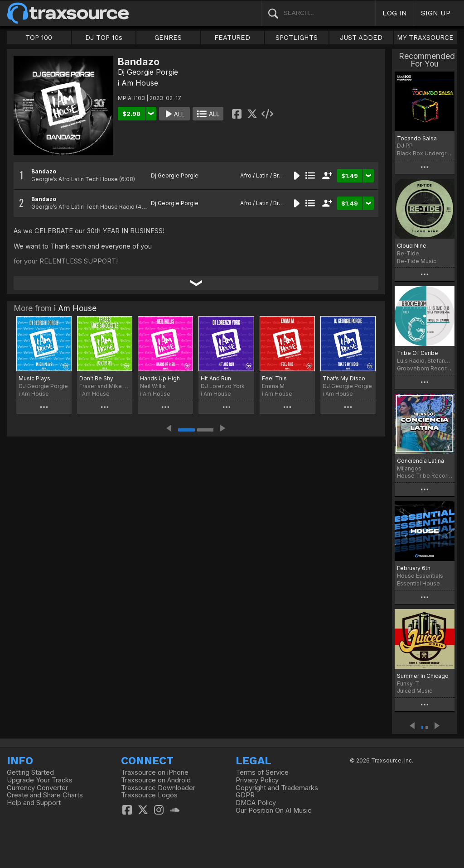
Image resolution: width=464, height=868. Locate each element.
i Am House (138, 83)
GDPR (245, 795)
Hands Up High (160, 378)
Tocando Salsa (417, 138)
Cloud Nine (412, 246)
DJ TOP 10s (104, 38)
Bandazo (44, 171)
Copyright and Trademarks (277, 788)
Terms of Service (262, 772)
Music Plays (34, 378)
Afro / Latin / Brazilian (268, 175)
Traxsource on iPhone (155, 772)
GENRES (168, 38)
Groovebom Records (425, 368)
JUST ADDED (361, 38)
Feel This (274, 378)
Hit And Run (216, 378)
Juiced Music (415, 691)
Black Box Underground (425, 153)
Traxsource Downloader (158, 788)
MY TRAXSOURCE (425, 38)
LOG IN (395, 13)
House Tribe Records (425, 476)
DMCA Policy (256, 803)
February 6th (414, 568)
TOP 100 (39, 38)
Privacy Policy (257, 780)
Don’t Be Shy (96, 378)
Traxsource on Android (156, 780)
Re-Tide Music (417, 261)
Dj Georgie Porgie (148, 72)
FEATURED (232, 38)
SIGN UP (436, 13)
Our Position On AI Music (273, 810)
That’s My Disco (344, 378)
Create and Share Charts (45, 795)
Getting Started (30, 772)
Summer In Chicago (423, 676)
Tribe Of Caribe (418, 353)
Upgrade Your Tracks (40, 780)
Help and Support (34, 803)
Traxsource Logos (149, 795)
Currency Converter (37, 788)
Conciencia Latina (420, 461)
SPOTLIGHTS (297, 38)
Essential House (418, 583)
